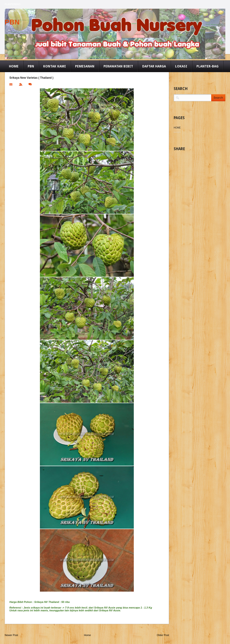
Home (87, 635)
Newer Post (11, 635)
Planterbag (13, 4)
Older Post (163, 635)
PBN (12, 22)
